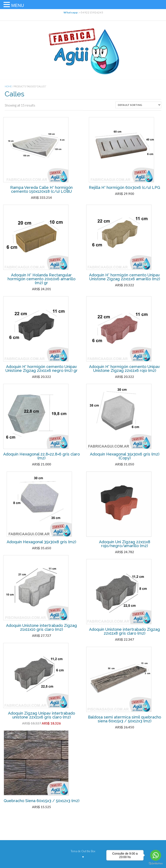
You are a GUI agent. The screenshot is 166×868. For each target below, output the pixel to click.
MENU (18, 5)
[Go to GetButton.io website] (156, 864)
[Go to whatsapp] (156, 855)
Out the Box (88, 851)
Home (8, 86)
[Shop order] (138, 105)
